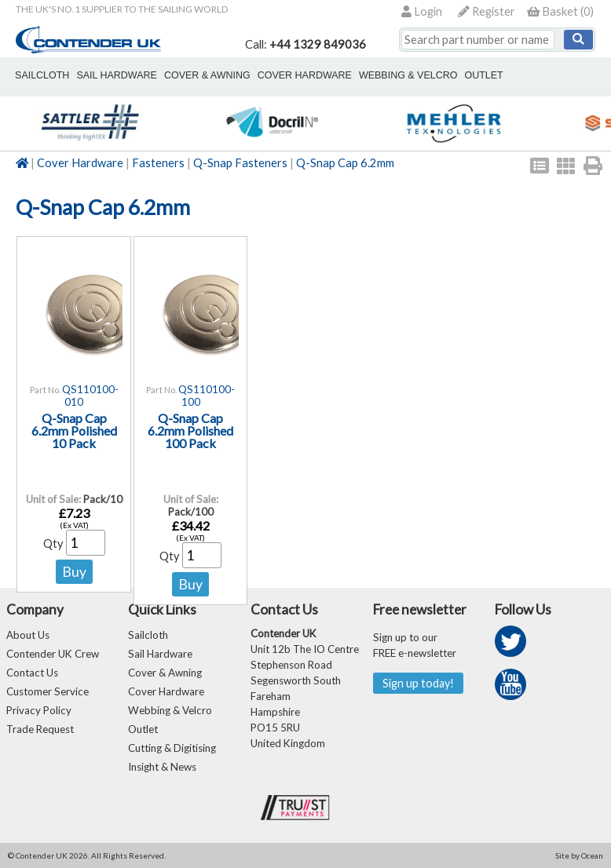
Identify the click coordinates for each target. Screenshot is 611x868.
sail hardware (116, 75)
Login (422, 11)
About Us (28, 635)
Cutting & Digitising (172, 748)
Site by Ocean (579, 855)
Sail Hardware (160, 654)
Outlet (143, 729)
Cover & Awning (165, 673)
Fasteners (158, 163)
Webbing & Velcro (170, 710)
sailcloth (42, 75)
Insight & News (162, 767)
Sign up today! (418, 683)
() (560, 11)
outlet (483, 75)
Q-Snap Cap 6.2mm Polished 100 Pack (190, 430)
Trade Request (40, 729)
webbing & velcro (407, 75)
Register (487, 11)
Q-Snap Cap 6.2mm (345, 163)
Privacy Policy (39, 710)
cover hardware (304, 75)
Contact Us (32, 673)
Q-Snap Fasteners (240, 163)
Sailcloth (148, 635)
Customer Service (48, 691)
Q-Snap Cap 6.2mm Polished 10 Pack (74, 430)
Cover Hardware (80, 163)
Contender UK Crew (53, 654)
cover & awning (207, 75)
